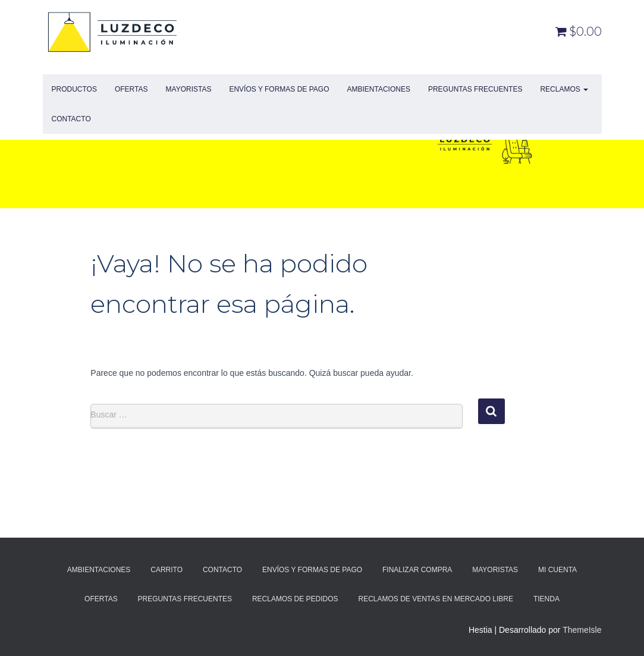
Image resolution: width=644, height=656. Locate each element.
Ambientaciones (378, 89)
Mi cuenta (557, 570)
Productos (74, 89)
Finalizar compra (417, 570)
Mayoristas (189, 89)
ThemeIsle (582, 630)
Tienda (546, 599)
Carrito (167, 570)
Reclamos (564, 89)
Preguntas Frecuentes (475, 89)
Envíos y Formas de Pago (279, 89)
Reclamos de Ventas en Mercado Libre (436, 599)
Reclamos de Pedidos (295, 599)
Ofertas (131, 89)
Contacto (71, 119)
